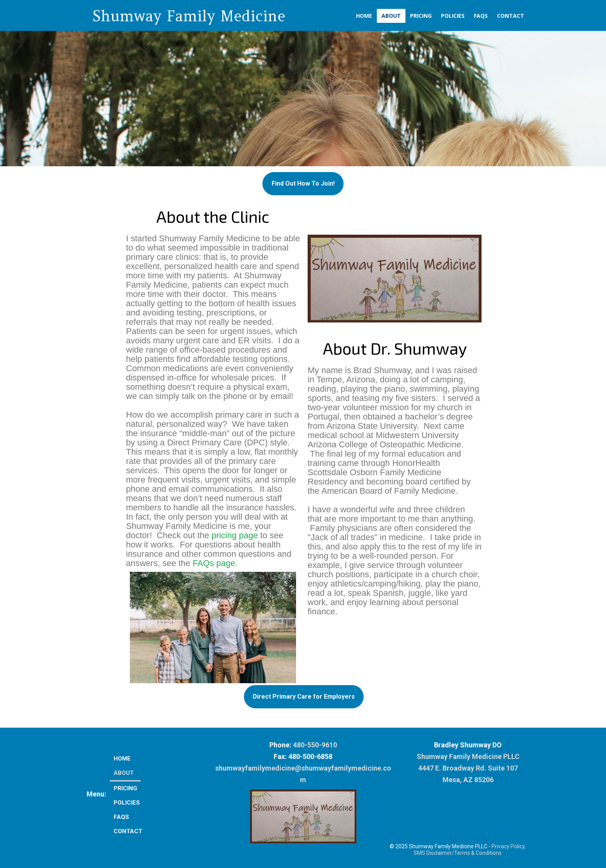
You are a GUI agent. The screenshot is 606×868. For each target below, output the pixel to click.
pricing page (235, 535)
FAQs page (214, 563)
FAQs (481, 16)
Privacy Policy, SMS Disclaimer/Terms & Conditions (470, 850)
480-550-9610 (315, 745)
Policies (453, 16)
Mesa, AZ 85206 (468, 780)
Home (364, 16)
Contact (511, 16)
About (391, 16)
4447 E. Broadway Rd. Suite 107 (468, 768)
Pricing (421, 16)
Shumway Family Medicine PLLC (468, 756)
